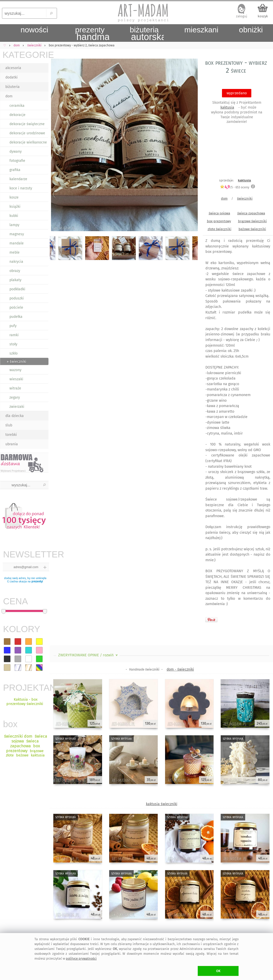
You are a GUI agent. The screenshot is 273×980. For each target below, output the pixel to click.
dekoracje (17, 115)
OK (218, 971)
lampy (14, 225)
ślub (9, 425)
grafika (15, 170)
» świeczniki (16, 362)
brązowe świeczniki (252, 221)
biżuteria (13, 87)
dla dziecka (15, 416)
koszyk (263, 16)
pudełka (16, 317)
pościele (16, 308)
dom (9, 96)
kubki (14, 216)
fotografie (17, 161)
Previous (58, 146)
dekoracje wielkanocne (28, 142)
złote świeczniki (220, 229)
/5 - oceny (235, 187)
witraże (15, 388)
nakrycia (16, 262)
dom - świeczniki (180, 669)
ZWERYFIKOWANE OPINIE (88, 655)
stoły (13, 344)
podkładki (17, 289)
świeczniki (245, 198)
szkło (14, 353)
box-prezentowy (219, 221)
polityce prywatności (81, 958)
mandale (17, 243)
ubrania (12, 444)
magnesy (17, 234)
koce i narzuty (21, 188)
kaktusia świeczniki (162, 804)
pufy (13, 326)
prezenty (37, 582)
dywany (16, 152)
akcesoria (13, 68)
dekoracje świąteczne (27, 124)
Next (189, 146)
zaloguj (242, 16)
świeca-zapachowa (251, 213)
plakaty (15, 280)
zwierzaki (17, 407)
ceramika (17, 106)
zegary (15, 397)
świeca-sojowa (219, 213)
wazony (15, 370)
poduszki (17, 298)
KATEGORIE (26, 55)
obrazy (15, 271)
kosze (14, 197)
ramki (14, 335)
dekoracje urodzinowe (27, 133)
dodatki (11, 77)
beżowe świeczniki (252, 229)
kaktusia (227, 107)
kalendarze (18, 179)
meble (15, 252)
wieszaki (16, 379)
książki (15, 207)
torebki (11, 435)
